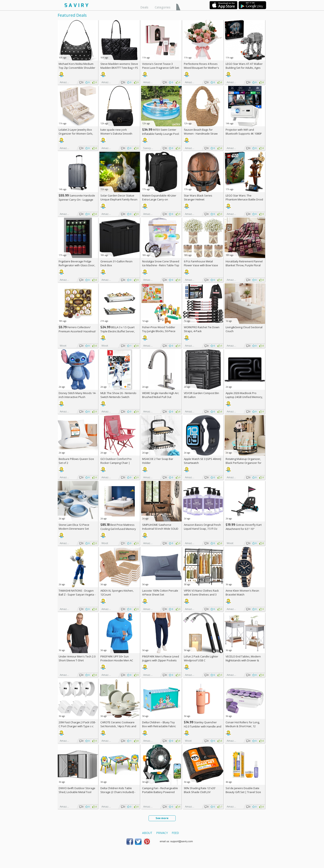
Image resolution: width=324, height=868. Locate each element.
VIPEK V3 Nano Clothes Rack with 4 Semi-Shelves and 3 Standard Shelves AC (201, 594)
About (147, 833)
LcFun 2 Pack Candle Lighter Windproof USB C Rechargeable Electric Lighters (203, 660)
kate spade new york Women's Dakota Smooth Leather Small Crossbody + (119, 134)
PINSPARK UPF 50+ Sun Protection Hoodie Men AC (117, 658)
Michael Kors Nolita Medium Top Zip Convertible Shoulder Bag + (77, 68)
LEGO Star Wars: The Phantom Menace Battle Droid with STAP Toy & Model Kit (244, 199)
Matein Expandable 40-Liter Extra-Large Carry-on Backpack (159, 199)
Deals (144, 7)
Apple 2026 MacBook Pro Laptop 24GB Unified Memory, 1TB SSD (244, 397)
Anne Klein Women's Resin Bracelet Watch (242, 593)
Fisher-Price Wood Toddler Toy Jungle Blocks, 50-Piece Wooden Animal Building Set (160, 331)
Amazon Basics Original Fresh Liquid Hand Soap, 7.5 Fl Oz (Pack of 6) (202, 529)
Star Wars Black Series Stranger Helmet (198, 197)
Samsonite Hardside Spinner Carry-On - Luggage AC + (77, 200)
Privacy (162, 833)
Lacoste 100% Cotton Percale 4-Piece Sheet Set (160, 593)
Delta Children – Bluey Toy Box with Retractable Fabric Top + (159, 726)
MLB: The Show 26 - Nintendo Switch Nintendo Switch (118, 395)
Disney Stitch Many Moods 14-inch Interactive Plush (77, 395)
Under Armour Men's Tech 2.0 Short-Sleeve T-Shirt (77, 658)
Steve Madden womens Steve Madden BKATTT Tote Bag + (119, 66)
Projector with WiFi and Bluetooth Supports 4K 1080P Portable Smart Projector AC (244, 134)
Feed (175, 833)
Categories (163, 7)
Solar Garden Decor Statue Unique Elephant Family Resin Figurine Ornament (119, 199)
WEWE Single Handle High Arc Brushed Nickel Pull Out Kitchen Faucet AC (160, 397)
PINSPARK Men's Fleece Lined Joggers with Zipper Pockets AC (161, 660)
